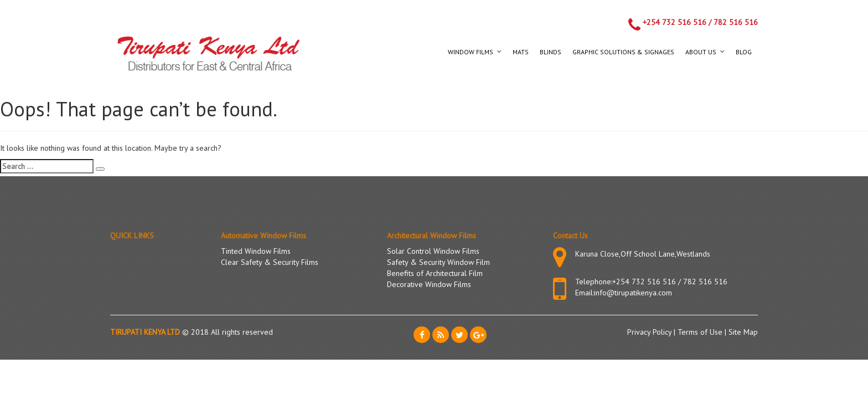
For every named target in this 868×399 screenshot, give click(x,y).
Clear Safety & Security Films (270, 262)
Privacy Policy (650, 332)
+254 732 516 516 (675, 22)
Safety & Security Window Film (438, 262)
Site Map (743, 332)
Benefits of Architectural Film (435, 273)
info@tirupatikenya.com (633, 293)
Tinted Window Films (256, 251)
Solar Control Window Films (433, 251)
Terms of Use (701, 332)
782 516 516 (736, 22)
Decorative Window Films (429, 284)
